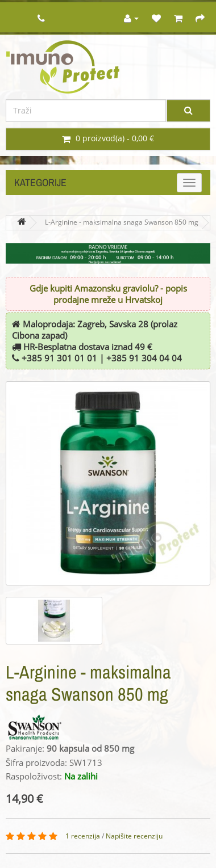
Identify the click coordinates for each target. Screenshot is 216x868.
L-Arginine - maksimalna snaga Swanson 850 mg (122, 222)
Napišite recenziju (134, 836)
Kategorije (40, 182)
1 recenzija (83, 836)
